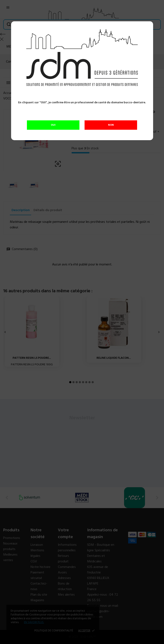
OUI (53, 125)
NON (111, 125)
